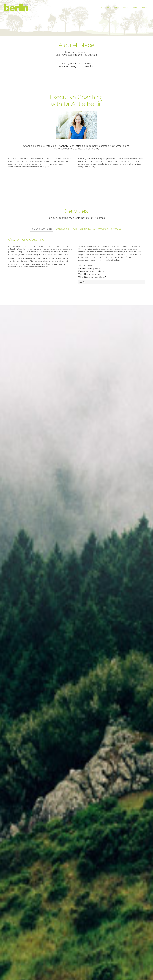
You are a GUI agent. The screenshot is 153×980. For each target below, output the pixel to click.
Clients (134, 8)
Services (116, 8)
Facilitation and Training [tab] (84, 229)
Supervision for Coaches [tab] (110, 229)
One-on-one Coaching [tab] (42, 229)
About (126, 8)
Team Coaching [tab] (62, 229)
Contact (144, 8)
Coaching (105, 8)
